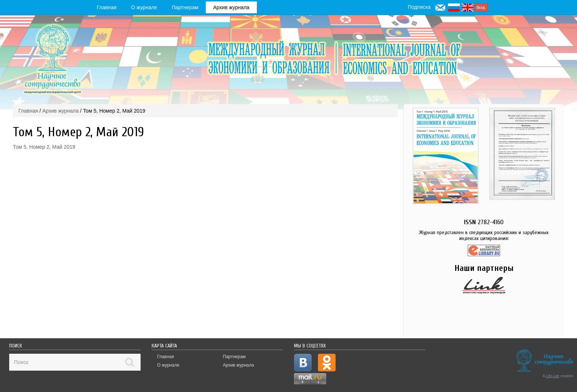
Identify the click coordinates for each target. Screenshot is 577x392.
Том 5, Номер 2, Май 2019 (44, 147)
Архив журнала (231, 7)
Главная (107, 7)
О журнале (144, 7)
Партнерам (185, 7)
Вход (481, 7)
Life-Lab (553, 376)
